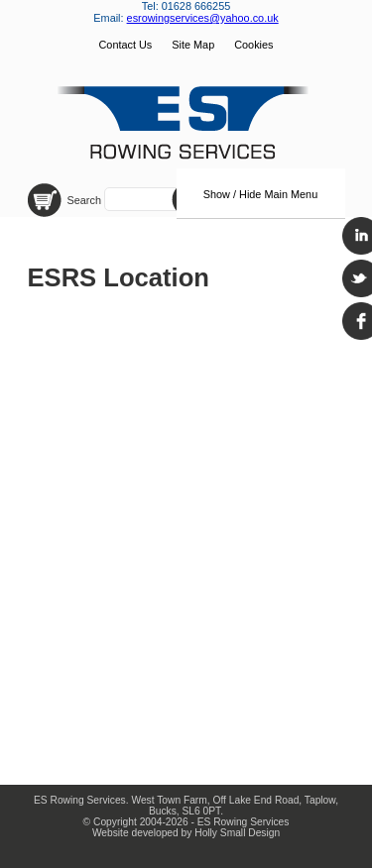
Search (86, 200)
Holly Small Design (237, 833)
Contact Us (125, 45)
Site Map (193, 45)
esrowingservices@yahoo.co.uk (203, 18)
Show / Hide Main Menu (260, 194)
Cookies (253, 45)
